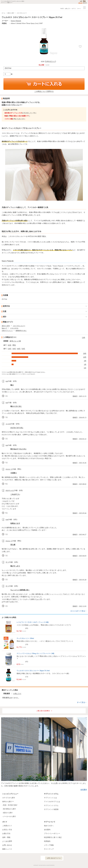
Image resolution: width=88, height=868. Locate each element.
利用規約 (47, 841)
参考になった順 (15, 341)
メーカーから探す (10, 816)
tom (7, 520)
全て (5, 345)
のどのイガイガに (17, 428)
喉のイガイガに (16, 406)
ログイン (74, 9)
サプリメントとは (50, 798)
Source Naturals (16, 21)
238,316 (80, 3)
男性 (14, 345)
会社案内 (84, 790)
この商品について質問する (44, 91)
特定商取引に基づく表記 (53, 837)
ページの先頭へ (84, 865)
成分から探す (11, 13)
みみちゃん (10, 490)
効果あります (15, 523)
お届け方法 (6, 834)
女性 (10, 345)
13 (27, 677)
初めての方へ (49, 826)
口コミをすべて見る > (78, 611)
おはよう (9, 469)
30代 (14, 349)
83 (27, 628)
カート (79, 9)
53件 (84, 338)
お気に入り (68, 9)
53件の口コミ (50, 61)
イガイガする (14, 328)
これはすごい (15, 494)
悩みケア (4, 328)
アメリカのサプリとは (52, 802)
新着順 (6, 341)
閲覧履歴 (7, 694)
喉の (12, 385)
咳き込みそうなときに (18, 449)
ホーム (3, 13)
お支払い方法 (7, 830)
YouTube (36, 858)
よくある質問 (7, 841)
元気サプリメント (7, 331)
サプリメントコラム (51, 805)
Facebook (26, 858)
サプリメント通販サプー (7, 7)
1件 (85, 365)
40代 (19, 349)
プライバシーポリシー (52, 834)
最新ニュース (7, 849)
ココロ (8, 424)
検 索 (62, 9)
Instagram (31, 858)
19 (27, 644)
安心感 (13, 545)
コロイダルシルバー (22, 13)
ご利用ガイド (7, 826)
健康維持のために (21, 331)
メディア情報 (49, 845)
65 (27, 662)
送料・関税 (6, 837)
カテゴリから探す (9, 798)
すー (7, 562)
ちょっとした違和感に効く (20, 590)
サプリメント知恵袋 (51, 809)
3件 (85, 361)
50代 (23, 349)
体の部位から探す (10, 809)
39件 (85, 354)
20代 (10, 349)
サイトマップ (49, 849)
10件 (85, 357)
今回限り (14, 473)
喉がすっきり (15, 566)
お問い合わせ (7, 845)
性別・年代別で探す (10, 805)
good (4, 396)
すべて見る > (82, 702)
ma (7, 381)
